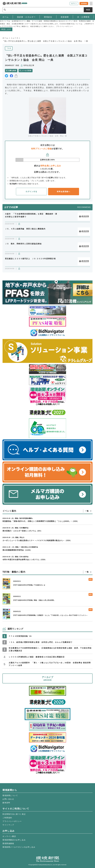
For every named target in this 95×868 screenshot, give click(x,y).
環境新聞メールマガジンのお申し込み (19, 847)
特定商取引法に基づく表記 (14, 814)
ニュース (15, 38)
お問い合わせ (8, 799)
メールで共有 (27, 71)
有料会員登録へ (64, 192)
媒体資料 (6, 803)
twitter (6, 76)
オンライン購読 (9, 836)
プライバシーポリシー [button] (65, 26)
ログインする (31, 192)
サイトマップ (8, 825)
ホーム (5, 38)
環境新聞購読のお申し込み (14, 840)
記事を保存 (12, 71)
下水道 (9, 48)
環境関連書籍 (8, 843)
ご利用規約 (7, 818)
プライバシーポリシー (12, 821)
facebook (11, 76)
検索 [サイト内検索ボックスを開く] (88, 10)
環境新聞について (10, 795)
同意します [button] (6, 29)
